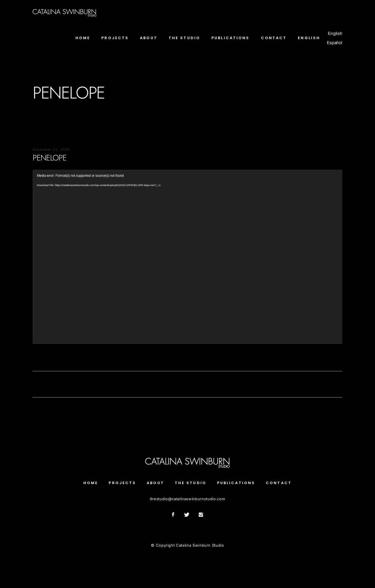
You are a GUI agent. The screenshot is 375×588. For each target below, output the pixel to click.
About (155, 483)
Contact (279, 483)
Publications (236, 483)
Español (335, 43)
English (335, 33)
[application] (187, 257)
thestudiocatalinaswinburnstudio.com (187, 499)
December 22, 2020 (51, 149)
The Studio (191, 483)
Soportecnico (45, 356)
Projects (122, 483)
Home (91, 483)
